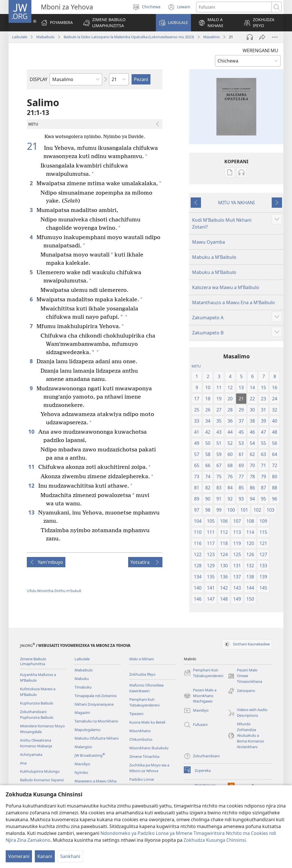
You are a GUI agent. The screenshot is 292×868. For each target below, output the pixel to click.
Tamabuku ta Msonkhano (96, 721)
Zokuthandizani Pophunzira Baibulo (37, 714)
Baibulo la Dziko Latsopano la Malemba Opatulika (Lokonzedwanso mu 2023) (129, 37)
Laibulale (20, 37)
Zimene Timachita (144, 756)
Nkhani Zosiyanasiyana (94, 704)
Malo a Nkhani (142, 659)
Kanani (45, 856)
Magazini (82, 712)
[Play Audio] (250, 37)
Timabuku (83, 687)
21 (35, 146)
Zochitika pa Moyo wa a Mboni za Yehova (149, 768)
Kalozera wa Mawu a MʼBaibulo (226, 287)
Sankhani (70, 856)
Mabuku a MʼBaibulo (214, 257)
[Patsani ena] (262, 37)
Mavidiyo (82, 764)
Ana (23, 763)
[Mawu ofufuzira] (234, 7)
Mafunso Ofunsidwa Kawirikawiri (146, 688)
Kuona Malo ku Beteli (147, 722)
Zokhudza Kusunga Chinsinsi (215, 840)
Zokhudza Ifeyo (142, 674)
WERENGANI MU (260, 51)
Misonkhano (140, 731)
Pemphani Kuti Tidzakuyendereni (144, 702)
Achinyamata (31, 754)
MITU (196, 366)
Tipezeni (136, 714)
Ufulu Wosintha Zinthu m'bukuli (54, 591)
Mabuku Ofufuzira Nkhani (96, 738)
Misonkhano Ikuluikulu (149, 748)
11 (32, 467)
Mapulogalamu (87, 730)
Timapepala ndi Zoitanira (95, 696)
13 (32, 512)
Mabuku (82, 679)
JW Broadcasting (90, 755)
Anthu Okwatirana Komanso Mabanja (36, 743)
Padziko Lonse (142, 779)
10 (32, 432)
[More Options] (275, 37)
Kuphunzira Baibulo (37, 703)
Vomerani (19, 856)
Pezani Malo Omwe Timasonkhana (245, 676)
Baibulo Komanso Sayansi (42, 780)
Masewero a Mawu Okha (95, 781)
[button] (116, 23)
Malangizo (83, 747)
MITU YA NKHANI (236, 203)
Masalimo (212, 37)
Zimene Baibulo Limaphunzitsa (33, 661)
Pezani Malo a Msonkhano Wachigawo (200, 696)
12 (32, 486)
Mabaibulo (45, 37)
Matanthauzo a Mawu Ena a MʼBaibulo (233, 302)
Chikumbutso (141, 739)
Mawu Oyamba (209, 242)
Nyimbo (81, 772)
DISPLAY (39, 79)
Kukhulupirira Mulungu (40, 771)
